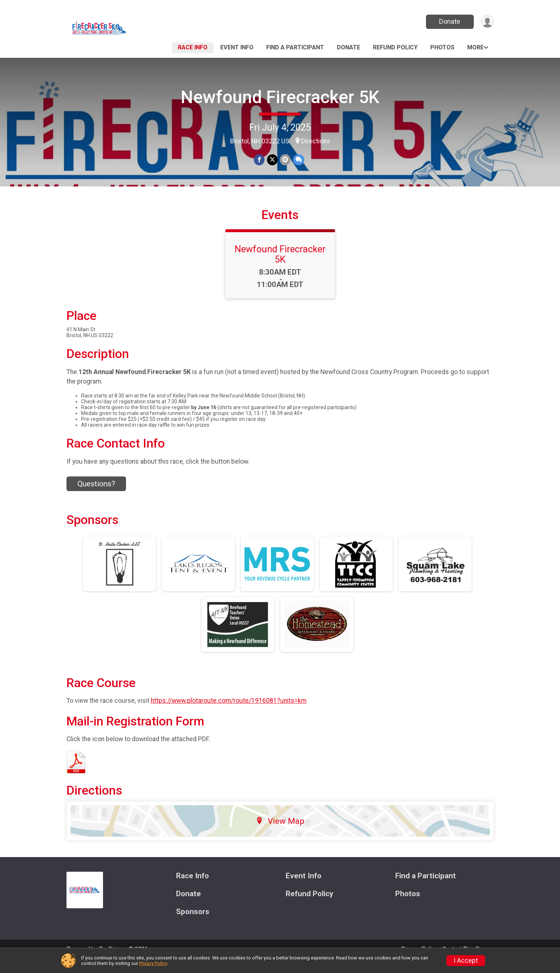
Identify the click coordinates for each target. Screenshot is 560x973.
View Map (280, 831)
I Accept (466, 961)
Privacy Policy (153, 963)
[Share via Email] (285, 160)
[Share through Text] (298, 160)
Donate (449, 21)
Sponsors (193, 922)
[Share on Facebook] (260, 160)
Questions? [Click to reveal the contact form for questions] (96, 494)
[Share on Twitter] (272, 160)
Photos (442, 47)
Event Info (237, 47)
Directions (316, 141)
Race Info (193, 47)
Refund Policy (395, 47)
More (475, 47)
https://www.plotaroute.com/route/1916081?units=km (229, 711)
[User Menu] (487, 22)
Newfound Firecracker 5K (280, 97)
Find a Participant (295, 47)
